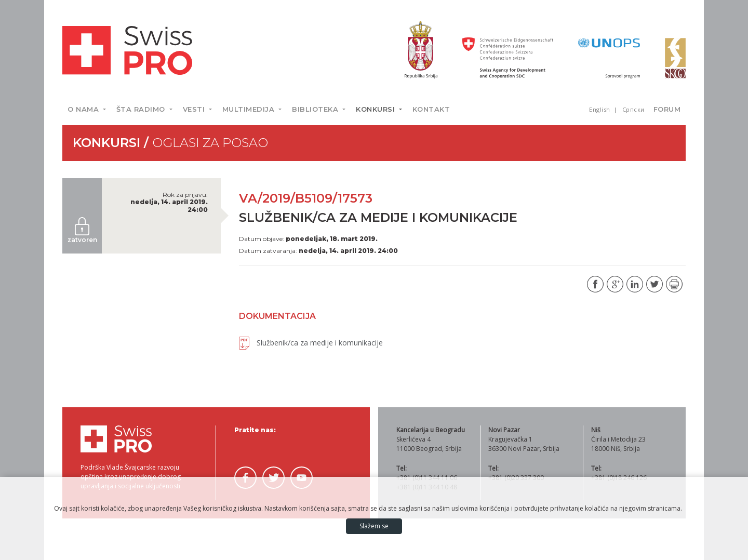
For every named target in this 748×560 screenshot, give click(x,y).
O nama (84, 109)
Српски (633, 109)
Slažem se (374, 526)
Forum (667, 109)
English (600, 109)
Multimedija (250, 109)
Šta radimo (142, 109)
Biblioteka (316, 109)
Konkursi (377, 109)
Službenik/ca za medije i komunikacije (311, 343)
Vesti (195, 109)
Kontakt (431, 109)
